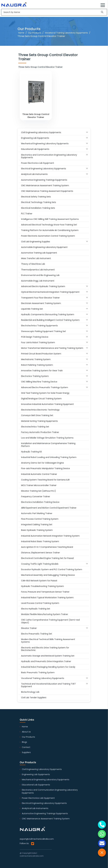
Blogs (24, 742)
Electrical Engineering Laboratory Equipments (44, 803)
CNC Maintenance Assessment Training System (46, 819)
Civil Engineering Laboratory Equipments (42, 769)
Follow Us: (27, 844)
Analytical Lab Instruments (35, 808)
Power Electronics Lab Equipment (38, 798)
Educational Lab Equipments (36, 785)
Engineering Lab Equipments (36, 774)
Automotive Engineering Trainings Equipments (45, 813)
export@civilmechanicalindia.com (37, 839)
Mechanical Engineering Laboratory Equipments (46, 780)
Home (21, 33)
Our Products (35, 33)
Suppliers (26, 752)
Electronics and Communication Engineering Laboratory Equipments (50, 791)
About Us (26, 732)
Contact (26, 747)
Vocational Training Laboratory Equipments (66, 33)
